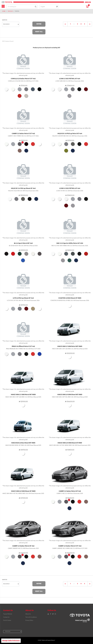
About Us (28, 614)
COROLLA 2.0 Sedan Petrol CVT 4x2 (23, 79)
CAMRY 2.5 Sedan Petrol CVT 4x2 (23, 134)
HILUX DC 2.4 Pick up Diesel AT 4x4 (23, 189)
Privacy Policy (29, 620)
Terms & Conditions (31, 617)
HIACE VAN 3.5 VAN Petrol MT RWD (70, 347)
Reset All (39, 32)
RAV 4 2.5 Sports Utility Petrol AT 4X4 (70, 243)
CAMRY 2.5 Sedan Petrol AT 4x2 (70, 491)
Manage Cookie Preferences (11, 641)
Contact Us (6, 617)
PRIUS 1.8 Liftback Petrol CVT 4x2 (23, 347)
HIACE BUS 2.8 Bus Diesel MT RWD (23, 443)
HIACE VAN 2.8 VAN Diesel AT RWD (70, 443)
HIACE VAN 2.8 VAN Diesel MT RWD (70, 395)
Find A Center (7, 620)
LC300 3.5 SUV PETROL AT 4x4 (70, 79)
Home (4, 11)
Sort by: (5, 20)
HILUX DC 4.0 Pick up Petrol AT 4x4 (70, 134)
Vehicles (10, 11)
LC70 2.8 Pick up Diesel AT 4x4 (23, 298)
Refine (39, 24)
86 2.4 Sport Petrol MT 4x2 (23, 243)
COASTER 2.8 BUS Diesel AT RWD (70, 298)
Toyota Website (8, 614)
